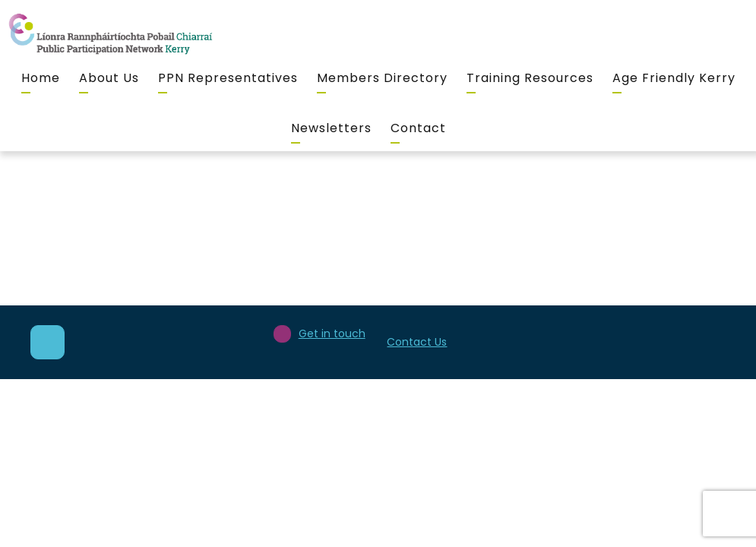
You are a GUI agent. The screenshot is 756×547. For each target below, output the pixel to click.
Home (41, 78)
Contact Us (417, 342)
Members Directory (382, 78)
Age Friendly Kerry (674, 78)
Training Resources (530, 78)
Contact (418, 128)
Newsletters (331, 128)
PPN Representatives (228, 78)
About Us (109, 78)
